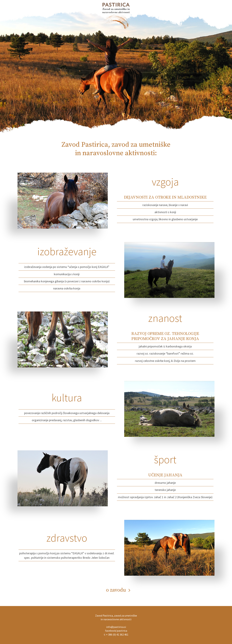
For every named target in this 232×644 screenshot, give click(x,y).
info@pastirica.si (116, 627)
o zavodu (116, 590)
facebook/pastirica (116, 631)
